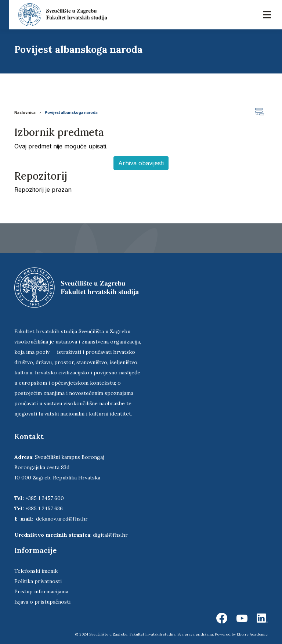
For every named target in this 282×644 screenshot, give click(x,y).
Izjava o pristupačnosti (42, 602)
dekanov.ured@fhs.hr (62, 519)
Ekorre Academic (252, 634)
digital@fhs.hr (110, 535)
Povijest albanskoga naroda (71, 112)
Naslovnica (25, 112)
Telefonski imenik (36, 571)
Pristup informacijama (41, 591)
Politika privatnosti (38, 581)
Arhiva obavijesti (141, 163)
